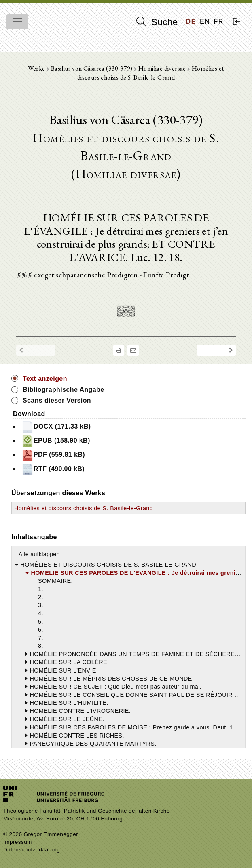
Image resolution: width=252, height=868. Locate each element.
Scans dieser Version (57, 400)
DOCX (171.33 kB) (56, 427)
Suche (157, 22)
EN (205, 22)
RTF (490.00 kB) (53, 469)
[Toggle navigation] (17, 22)
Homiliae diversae (163, 68)
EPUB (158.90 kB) (56, 441)
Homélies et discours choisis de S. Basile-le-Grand (84, 508)
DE (191, 22)
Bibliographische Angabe (64, 390)
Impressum (18, 842)
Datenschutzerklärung (32, 850)
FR (219, 22)
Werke (37, 68)
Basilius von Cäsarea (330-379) (92, 68)
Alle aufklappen (39, 554)
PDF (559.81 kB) (53, 455)
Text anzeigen (45, 379)
